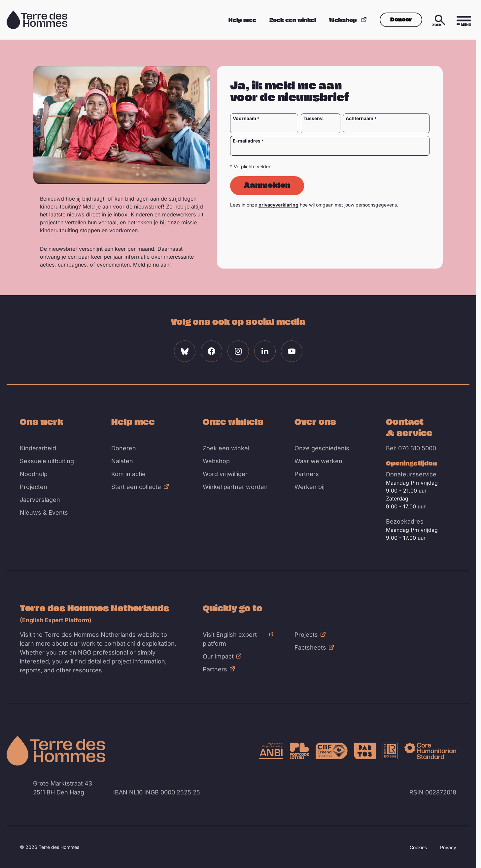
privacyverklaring (278, 205)
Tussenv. (313, 118)
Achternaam (360, 118)
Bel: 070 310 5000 (411, 448)
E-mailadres (247, 141)
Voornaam (244, 118)
